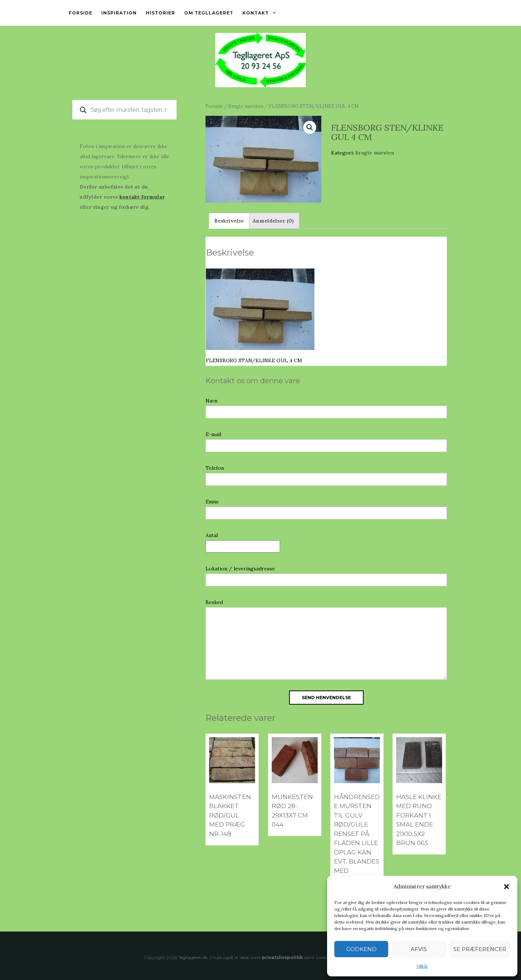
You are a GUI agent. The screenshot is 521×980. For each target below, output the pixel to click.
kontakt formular (142, 197)
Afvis (419, 949)
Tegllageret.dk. (193, 957)
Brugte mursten (246, 106)
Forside (81, 13)
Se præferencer (480, 949)
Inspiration (119, 13)
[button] (507, 887)
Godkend (361, 949)
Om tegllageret (209, 13)
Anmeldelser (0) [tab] (273, 221)
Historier (160, 13)
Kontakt (256, 13)
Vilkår (422, 966)
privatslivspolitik (282, 957)
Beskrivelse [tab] (229, 221)
